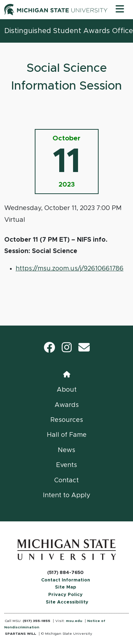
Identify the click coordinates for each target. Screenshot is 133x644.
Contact (66, 481)
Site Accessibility (67, 602)
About (67, 390)
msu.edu (74, 621)
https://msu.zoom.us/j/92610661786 (70, 269)
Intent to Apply (67, 495)
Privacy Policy (65, 595)
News (66, 450)
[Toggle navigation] (120, 10)
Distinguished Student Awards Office (69, 31)
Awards (67, 405)
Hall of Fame (67, 435)
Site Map (66, 587)
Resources (67, 420)
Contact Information (66, 580)
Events (66, 465)
